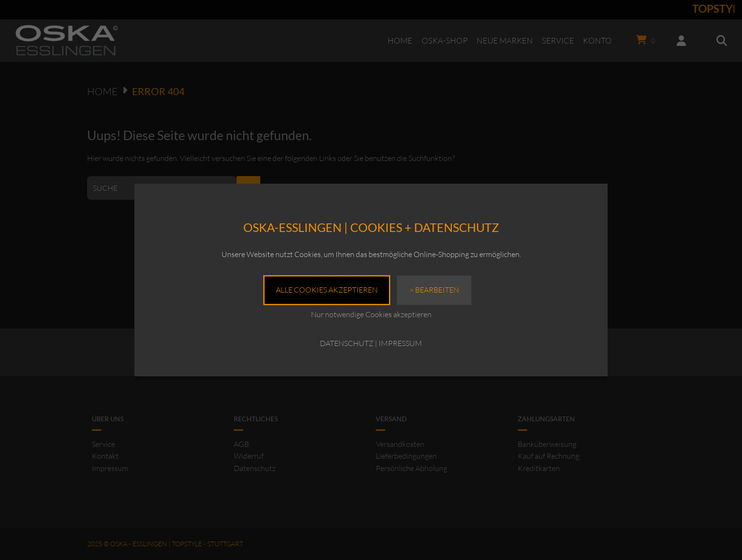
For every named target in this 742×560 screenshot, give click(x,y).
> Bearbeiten (434, 290)
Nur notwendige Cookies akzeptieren (371, 314)
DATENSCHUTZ (347, 343)
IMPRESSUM (400, 343)
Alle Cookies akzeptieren (327, 290)
